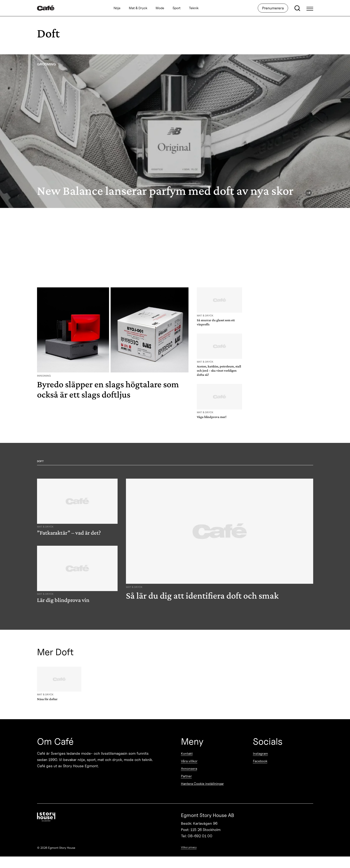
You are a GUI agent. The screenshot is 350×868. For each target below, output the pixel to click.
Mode (160, 8)
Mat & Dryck (138, 8)
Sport (177, 8)
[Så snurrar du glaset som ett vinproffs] (219, 308)
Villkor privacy (189, 847)
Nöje (117, 8)
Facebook (260, 761)
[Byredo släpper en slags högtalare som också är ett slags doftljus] (113, 345)
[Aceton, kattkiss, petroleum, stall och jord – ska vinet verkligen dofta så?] (219, 356)
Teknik (194, 8)
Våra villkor (189, 761)
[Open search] (297, 8)
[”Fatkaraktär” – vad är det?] (77, 508)
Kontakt (187, 754)
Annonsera (189, 769)
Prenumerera (273, 8)
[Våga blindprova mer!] (219, 402)
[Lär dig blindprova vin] (77, 575)
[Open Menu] (310, 8)
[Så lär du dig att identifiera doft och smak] (220, 541)
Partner (186, 776)
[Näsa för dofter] (59, 685)
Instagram (260, 754)
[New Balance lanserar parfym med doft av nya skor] (175, 131)
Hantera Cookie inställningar (202, 784)
